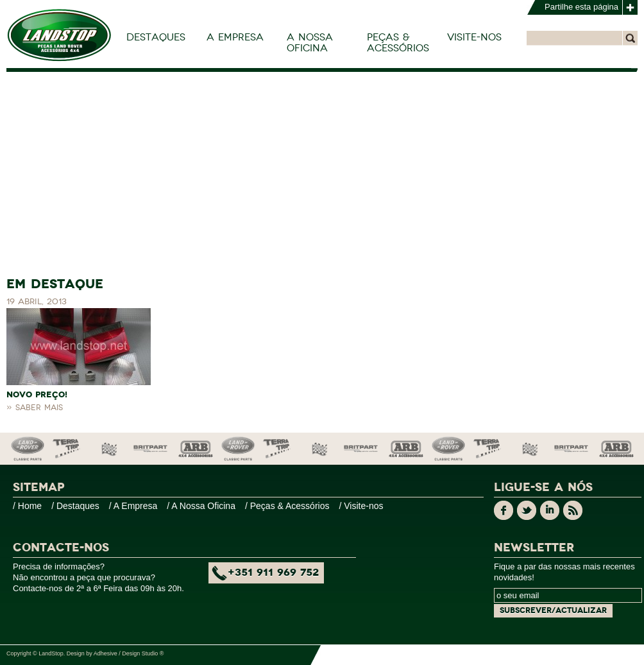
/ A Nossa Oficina (201, 506)
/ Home (27, 506)
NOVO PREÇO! (37, 395)
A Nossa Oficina (310, 43)
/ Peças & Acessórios (287, 506)
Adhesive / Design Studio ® (129, 653)
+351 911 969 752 (273, 573)
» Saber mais (35, 408)
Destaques (156, 37)
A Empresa (235, 37)
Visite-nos (474, 37)
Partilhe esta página (581, 7)
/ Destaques (75, 506)
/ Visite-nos (361, 506)
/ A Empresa (133, 506)
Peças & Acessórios (398, 43)
